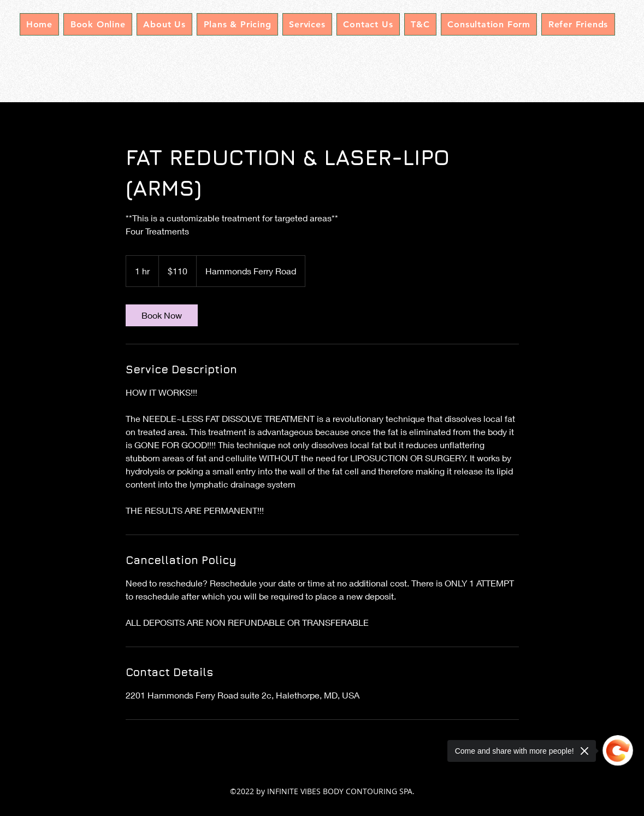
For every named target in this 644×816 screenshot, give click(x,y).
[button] (307, 24)
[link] (162, 315)
